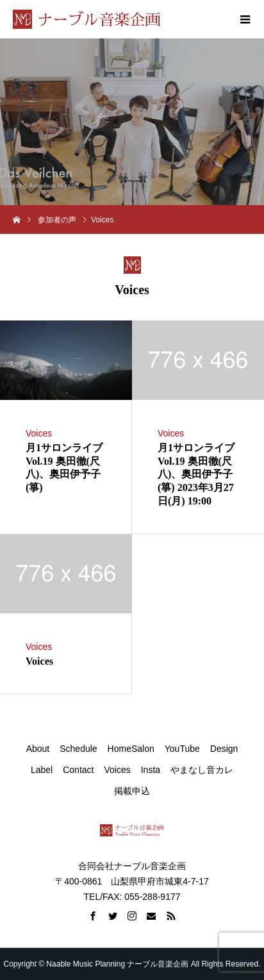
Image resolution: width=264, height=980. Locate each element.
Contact (78, 770)
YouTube (182, 749)
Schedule (78, 749)
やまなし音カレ (202, 770)
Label (42, 770)
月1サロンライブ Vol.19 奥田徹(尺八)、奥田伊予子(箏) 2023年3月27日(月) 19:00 (196, 474)
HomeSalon (131, 749)
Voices (39, 433)
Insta (151, 770)
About (38, 749)
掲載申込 (132, 791)
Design (224, 749)
